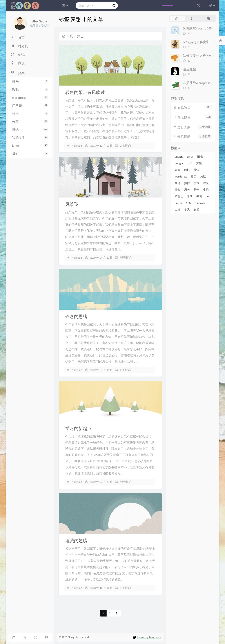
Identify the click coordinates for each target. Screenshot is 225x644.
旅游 (196, 209)
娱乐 (30, 81)
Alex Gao (77, 146)
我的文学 (30, 138)
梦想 (199, 163)
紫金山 (179, 196)
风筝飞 (72, 204)
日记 (30, 130)
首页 (68, 36)
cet (208, 196)
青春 (178, 170)
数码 (30, 90)
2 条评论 (125, 146)
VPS (188, 203)
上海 (178, 209)
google (179, 163)
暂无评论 (126, 258)
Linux (30, 145)
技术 (30, 114)
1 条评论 (125, 588)
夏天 (194, 177)
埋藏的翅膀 (76, 541)
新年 (196, 190)
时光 (206, 183)
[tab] (177, 18)
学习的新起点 (78, 428)
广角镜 (30, 105)
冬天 (187, 209)
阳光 (200, 157)
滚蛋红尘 (189, 69)
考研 (190, 196)
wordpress (30, 98)
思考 (187, 190)
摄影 (30, 154)
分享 (30, 122)
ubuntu (179, 157)
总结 (203, 177)
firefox (179, 203)
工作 (189, 163)
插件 (187, 183)
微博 (199, 196)
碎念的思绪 (76, 316)
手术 (196, 183)
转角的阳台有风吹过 (85, 92)
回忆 (187, 170)
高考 (178, 183)
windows (200, 203)
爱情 (196, 170)
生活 (206, 190)
